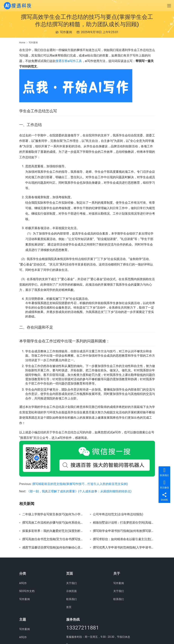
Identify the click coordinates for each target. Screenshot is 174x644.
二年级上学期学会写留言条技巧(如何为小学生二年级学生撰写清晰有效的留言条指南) (53, 514)
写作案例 (66, 32)
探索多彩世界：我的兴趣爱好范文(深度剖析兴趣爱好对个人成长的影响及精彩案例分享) (53, 531)
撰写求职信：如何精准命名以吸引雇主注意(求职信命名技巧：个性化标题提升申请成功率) (124, 539)
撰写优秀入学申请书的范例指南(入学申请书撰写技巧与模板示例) (124, 548)
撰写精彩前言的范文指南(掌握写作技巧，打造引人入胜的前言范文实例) (80, 484)
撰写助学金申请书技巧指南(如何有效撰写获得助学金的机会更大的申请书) (124, 531)
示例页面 (71, 591)
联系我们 (71, 599)
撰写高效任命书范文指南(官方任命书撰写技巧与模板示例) (53, 539)
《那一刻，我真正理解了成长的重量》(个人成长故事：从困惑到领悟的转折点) (79, 491)
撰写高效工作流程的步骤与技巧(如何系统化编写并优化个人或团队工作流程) (53, 523)
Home (22, 43)
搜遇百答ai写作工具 (69, 61)
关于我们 (71, 583)
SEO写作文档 (27, 591)
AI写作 (23, 583)
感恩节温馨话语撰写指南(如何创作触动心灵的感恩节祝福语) (53, 548)
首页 (69, 607)
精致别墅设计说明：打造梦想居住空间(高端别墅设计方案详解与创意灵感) (124, 523)
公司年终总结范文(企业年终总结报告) (118, 514)
